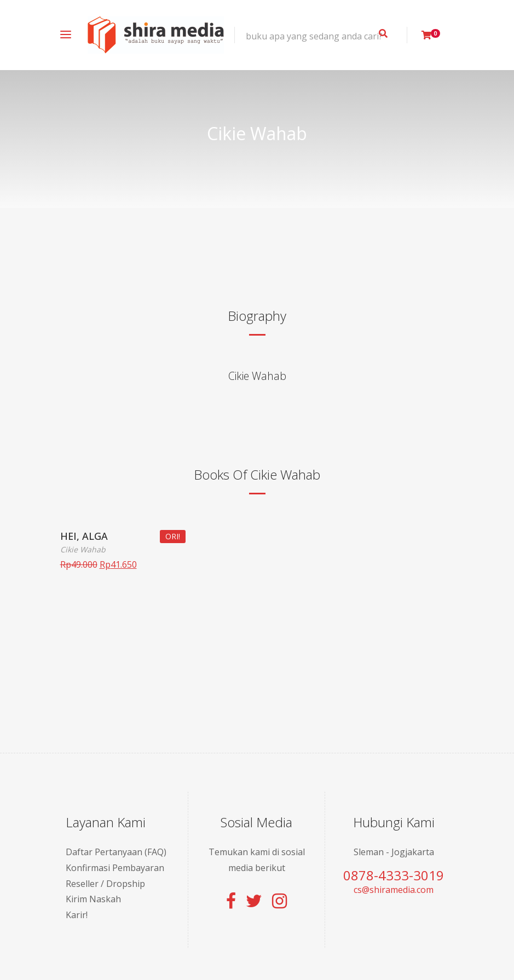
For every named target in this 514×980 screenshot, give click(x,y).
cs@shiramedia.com (394, 890)
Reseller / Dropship (105, 884)
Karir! (77, 915)
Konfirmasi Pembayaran (115, 868)
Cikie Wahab (257, 376)
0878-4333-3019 (394, 875)
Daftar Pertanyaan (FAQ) (116, 852)
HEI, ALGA (84, 536)
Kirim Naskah (93, 899)
